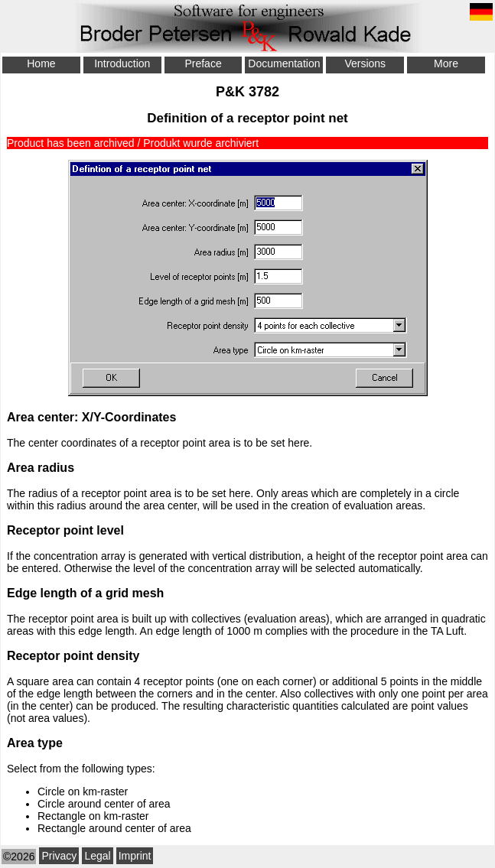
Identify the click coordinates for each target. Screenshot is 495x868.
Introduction (122, 63)
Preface (203, 63)
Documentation (284, 63)
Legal (97, 856)
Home (41, 63)
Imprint (135, 856)
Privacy (59, 856)
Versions (365, 63)
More (446, 63)
